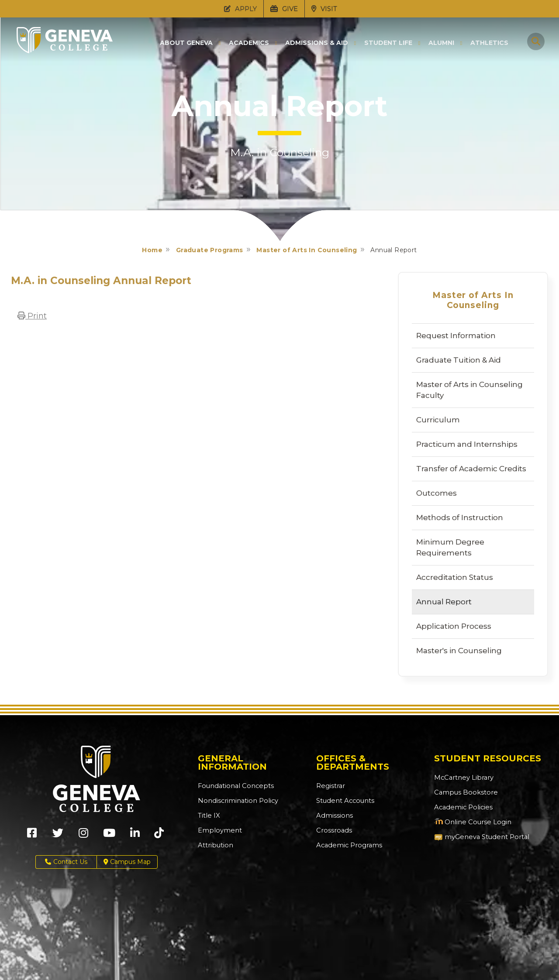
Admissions (333, 816)
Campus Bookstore (464, 792)
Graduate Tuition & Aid (459, 360)
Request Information (456, 336)
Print (32, 316)
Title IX (208, 816)
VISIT (324, 9)
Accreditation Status (455, 577)
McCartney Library (462, 778)
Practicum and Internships (467, 444)
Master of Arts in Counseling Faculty (469, 390)
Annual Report (444, 602)
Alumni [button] (441, 43)
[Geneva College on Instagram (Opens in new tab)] (83, 836)
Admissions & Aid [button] (317, 43)
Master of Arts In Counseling (307, 250)
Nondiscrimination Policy (236, 801)
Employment (218, 830)
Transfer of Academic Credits (471, 469)
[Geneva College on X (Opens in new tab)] (58, 836)
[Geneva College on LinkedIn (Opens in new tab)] (135, 836)
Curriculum (438, 420)
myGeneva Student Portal (480, 837)
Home (152, 250)
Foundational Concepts (233, 786)
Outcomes (437, 493)
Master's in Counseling (459, 651)
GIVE (284, 9)
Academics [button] (249, 43)
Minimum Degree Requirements (450, 547)
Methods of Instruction (460, 517)
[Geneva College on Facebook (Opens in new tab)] (32, 836)
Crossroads (333, 830)
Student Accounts (344, 801)
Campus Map (127, 862)
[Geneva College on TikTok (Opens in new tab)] (161, 836)
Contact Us (66, 862)
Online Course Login (470, 822)
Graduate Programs (210, 250)
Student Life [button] (388, 43)
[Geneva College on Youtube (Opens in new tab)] (109, 836)
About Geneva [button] (186, 43)
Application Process (454, 626)
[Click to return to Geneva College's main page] (65, 51)
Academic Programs (347, 845)
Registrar (330, 786)
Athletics (489, 43)
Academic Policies (462, 807)
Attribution (214, 845)
